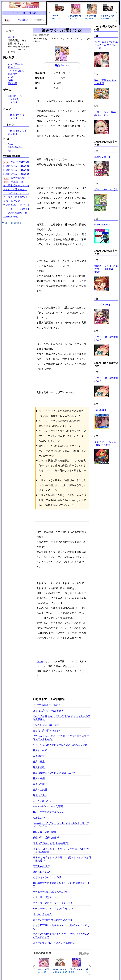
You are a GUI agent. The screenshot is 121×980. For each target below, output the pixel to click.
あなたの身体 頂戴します (46, 725)
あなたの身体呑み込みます (47, 730)
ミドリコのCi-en (15, 147)
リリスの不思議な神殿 (15, 213)
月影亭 (72, 972)
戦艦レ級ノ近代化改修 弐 (46, 838)
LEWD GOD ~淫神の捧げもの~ (106, 339)
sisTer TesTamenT (103, 225)
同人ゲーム (14, 67)
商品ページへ (62, 65)
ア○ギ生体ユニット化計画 (47, 705)
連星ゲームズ (106, 19)
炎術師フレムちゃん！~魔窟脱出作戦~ (106, 444)
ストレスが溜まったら (15, 190)
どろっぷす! (41, 972)
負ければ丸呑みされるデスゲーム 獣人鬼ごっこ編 (106, 45)
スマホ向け (14, 99)
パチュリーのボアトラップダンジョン (53, 903)
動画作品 (12, 74)
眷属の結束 (39, 762)
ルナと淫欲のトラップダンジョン (29, 178)
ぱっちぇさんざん (42, 914)
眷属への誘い (40, 784)
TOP (16, 13)
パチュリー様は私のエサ (46, 897)
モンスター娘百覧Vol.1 (15, 197)
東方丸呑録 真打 (41, 866)
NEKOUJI (56, 19)
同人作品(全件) (16, 64)
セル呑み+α (39, 818)
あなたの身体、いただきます (48, 711)
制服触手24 (17, 182)
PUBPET (56, 16)
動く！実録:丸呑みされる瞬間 (105, 82)
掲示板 (11, 37)
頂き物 (11, 151)
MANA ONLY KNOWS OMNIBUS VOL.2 (24, 170)
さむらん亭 (73, 19)
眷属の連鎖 (39, 778)
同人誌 (11, 77)
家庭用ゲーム (15, 96)
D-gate (10, 144)
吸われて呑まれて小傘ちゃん (48, 812)
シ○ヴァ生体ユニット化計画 (48, 806)
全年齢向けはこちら (24, 20)
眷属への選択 (40, 795)
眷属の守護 (39, 767)
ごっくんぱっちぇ (42, 801)
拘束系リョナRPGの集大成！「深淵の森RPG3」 (106, 269)
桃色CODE (89, 19)
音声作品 (12, 83)
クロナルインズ (12, 201)
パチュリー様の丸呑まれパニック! (51, 892)
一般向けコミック (17, 131)
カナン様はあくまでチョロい (19, 193)
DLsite (40, 661)
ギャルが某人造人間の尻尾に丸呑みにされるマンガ (60, 745)
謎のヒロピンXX (42, 872)
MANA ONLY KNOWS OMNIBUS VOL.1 (24, 174)
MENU (32, 13)
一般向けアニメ (16, 115)
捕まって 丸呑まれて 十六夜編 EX (51, 843)
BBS (24, 13)
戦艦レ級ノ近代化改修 (45, 832)
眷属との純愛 (40, 750)
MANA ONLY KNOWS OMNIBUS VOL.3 (24, 166)
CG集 (11, 80)
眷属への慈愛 (40, 790)
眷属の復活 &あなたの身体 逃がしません (54, 773)
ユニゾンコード (103, 157)
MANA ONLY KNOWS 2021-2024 (28, 162)
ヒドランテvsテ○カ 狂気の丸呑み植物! (53, 920)
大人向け (12, 102)
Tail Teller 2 (100, 410)
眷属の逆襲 (39, 756)
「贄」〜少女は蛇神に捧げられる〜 (106, 114)
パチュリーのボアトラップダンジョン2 (54, 909)
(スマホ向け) (18, 71)
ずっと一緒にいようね (106, 189)
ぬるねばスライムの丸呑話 (47, 877)
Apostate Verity (11, 217)
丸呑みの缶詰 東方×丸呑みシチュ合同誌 (54, 943)
